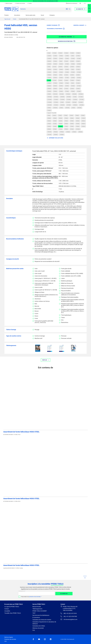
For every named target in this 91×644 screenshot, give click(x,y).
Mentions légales (8, 3)
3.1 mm (66, 61)
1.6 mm (49, 56)
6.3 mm (78, 75)
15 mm (73, 108)
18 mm (77, 115)
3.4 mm (49, 64)
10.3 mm (68, 94)
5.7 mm (79, 72)
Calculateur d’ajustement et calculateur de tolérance (44, 623)
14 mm (61, 108)
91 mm (61, 129)
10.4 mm (74, 94)
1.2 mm (60, 53)
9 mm (61, 89)
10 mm (49, 94)
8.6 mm (73, 86)
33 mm (49, 121)
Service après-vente (30, 15)
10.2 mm (62, 94)
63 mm (49, 126)
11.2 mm (50, 100)
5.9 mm (55, 75)
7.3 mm (66, 80)
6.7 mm (67, 78)
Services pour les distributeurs (41, 615)
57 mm (78, 124)
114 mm (68, 132)
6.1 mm (66, 75)
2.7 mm (79, 58)
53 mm (66, 124)
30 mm (78, 118)
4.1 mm (54, 67)
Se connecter (64, 594)
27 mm (66, 118)
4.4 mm (72, 67)
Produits (6, 15)
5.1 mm (78, 69)
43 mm (83, 121)
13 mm (49, 108)
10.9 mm (69, 97)
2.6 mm (73, 58)
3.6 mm (61, 64)
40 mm (78, 121)
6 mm (61, 75)
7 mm (49, 80)
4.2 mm (60, 67)
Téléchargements (37, 609)
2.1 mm (78, 56)
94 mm (66, 129)
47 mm (49, 124)
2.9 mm (55, 61)
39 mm (72, 121)
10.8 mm (62, 97)
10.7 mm (56, 97)
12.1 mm (68, 102)
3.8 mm (73, 64)
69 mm (61, 126)
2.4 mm (61, 58)
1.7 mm (55, 56)
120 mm (80, 132)
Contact (7, 609)
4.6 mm (49, 69)
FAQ (34, 630)
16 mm (49, 110)
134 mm (62, 135)
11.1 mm (81, 97)
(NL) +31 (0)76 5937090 (69, 616)
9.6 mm (61, 91)
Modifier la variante (80, 25)
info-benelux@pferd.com (69, 619)
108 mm (56, 132)
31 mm (83, 118)
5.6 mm (73, 72)
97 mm (72, 129)
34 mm (55, 121)
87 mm (55, 129)
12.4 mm (50, 105)
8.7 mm (79, 86)
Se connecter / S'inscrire (67, 37)
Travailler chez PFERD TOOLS (13, 613)
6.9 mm (79, 78)
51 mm (55, 124)
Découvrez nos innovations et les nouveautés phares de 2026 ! (45, 1)
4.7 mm (55, 69)
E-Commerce (36, 617)
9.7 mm (67, 91)
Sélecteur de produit (38, 628)
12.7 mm (69, 105)
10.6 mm (50, 97)
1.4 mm (72, 53)
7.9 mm (67, 83)
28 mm (72, 118)
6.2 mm (72, 75)
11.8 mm (50, 102)
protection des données (35, 597)
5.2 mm (49, 72)
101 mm (78, 129)
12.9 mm (81, 105)
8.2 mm (49, 86)
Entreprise (52, 15)
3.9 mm (79, 64)
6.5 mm (55, 78)
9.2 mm (72, 89)
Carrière (29, 3)
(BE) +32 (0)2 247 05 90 (69, 613)
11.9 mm (56, 102)
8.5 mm (67, 86)
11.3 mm (56, 100)
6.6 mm (61, 78)
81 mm (83, 126)
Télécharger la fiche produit (56, 29)
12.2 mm (74, 102)
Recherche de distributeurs (72, 3)
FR (84, 3)
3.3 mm (78, 61)
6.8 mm (73, 78)
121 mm (49, 135)
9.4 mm (49, 91)
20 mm (83, 115)
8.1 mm (78, 83)
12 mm (62, 102)
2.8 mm (49, 61)
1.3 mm (66, 53)
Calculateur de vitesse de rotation (42, 620)
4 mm (49, 67)
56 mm (72, 124)
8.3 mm (55, 86)
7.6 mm (49, 83)
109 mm (62, 132)
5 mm (73, 69)
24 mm (55, 118)
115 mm (74, 132)
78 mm (78, 126)
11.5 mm (69, 100)
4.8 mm (61, 69)
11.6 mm (75, 100)
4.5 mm (78, 67)
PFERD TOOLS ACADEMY (40, 611)
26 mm (61, 118)
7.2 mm (60, 80)
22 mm (49, 118)
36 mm (61, 121)
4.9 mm (67, 69)
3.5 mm (55, 64)
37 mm (66, 121)
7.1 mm (54, 80)
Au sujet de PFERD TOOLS (12, 607)
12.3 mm (81, 102)
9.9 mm (79, 91)
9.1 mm (66, 89)
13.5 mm (55, 108)
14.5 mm (67, 108)
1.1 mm (54, 53)
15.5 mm (79, 108)
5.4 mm (61, 72)
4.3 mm (66, 67)
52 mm (61, 124)
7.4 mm (72, 80)
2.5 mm (67, 58)
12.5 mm (56, 105)
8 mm (73, 83)
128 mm (56, 135)
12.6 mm (62, 105)
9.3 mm (78, 89)
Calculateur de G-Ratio (39, 626)
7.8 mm (61, 83)
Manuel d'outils (37, 607)
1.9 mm (67, 56)
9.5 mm (55, 91)
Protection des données (20, 3)
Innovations (17, 15)
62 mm (83, 124)
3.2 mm (72, 61)
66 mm (55, 126)
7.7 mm (55, 83)
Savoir (42, 15)
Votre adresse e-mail (22, 591)
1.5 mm (78, 53)
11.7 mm (81, 100)
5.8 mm (49, 75)
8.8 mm (49, 89)
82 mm (49, 129)
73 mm (66, 126)
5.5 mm (67, 72)
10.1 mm (55, 94)
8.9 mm (55, 89)
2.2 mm (49, 58)
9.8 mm (73, 91)
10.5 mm (81, 94)
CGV (6, 641)
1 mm (49, 53)
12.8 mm (75, 105)
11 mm (75, 97)
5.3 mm (55, 72)
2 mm (73, 56)
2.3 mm (55, 58)
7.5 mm (78, 80)
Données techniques (53, 25)
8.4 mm (61, 86)
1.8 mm (61, 56)
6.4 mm (49, 78)
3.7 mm (67, 64)
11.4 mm (62, 100)
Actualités (7, 611)
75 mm (72, 126)
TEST (34, 613)
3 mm (61, 61)
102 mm (49, 132)
